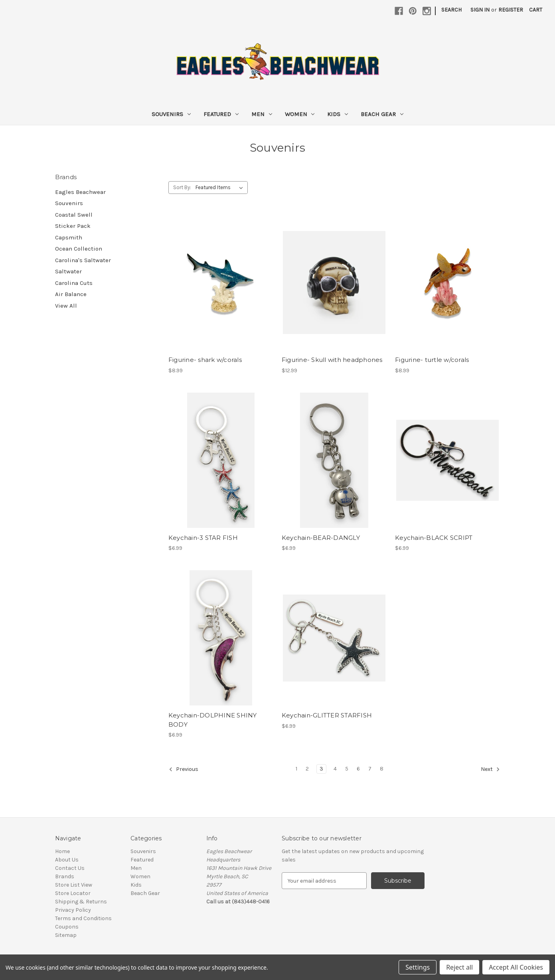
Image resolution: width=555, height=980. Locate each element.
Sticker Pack (73, 226)
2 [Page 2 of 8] (307, 769)
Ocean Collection (79, 249)
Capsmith (69, 237)
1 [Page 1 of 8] (296, 769)
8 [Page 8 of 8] (382, 769)
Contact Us (70, 868)
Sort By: (182, 187)
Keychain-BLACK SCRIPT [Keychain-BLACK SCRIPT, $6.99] (434, 538)
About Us (67, 860)
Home (62, 851)
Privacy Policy (73, 910)
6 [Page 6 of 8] (358, 769)
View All (66, 306)
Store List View (74, 885)
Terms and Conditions (83, 918)
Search (451, 10)
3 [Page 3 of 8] (321, 769)
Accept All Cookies (516, 967)
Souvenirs (171, 114)
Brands (65, 876)
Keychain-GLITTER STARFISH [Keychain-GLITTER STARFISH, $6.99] (327, 715)
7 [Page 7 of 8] (370, 769)
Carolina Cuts (74, 283)
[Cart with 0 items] (536, 10)
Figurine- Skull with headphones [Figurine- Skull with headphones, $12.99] (332, 360)
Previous (184, 769)
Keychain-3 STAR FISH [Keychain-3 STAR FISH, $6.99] (203, 538)
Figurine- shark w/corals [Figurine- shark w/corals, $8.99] (205, 360)
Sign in (480, 10)
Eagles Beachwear (80, 192)
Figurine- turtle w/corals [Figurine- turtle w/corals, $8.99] (432, 360)
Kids (338, 114)
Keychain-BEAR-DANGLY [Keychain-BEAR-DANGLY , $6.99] (321, 538)
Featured (221, 114)
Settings (418, 967)
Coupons (67, 927)
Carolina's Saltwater (83, 260)
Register (511, 10)
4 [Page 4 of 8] (335, 769)
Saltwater (68, 271)
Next (490, 769)
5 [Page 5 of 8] (347, 769)
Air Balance (71, 294)
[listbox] (221, 188)
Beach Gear (382, 114)
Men (262, 114)
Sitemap (66, 935)
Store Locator (73, 893)
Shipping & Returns (81, 902)
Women (300, 114)
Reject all (459, 967)
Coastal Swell (74, 215)
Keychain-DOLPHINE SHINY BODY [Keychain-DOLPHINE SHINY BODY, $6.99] (213, 720)
